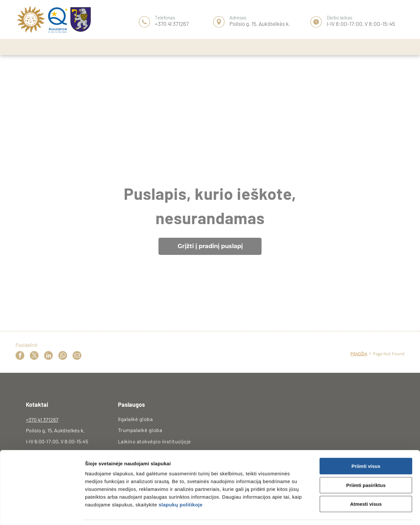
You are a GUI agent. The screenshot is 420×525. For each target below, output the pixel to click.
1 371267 (49, 420)
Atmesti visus (366, 484)
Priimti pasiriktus (366, 465)
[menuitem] (163, 419)
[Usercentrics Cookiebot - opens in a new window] (42, 512)
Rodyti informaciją (344, 512)
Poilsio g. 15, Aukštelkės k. (260, 24)
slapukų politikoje (181, 484)
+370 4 (33, 420)
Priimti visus (366, 446)
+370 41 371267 (172, 24)
